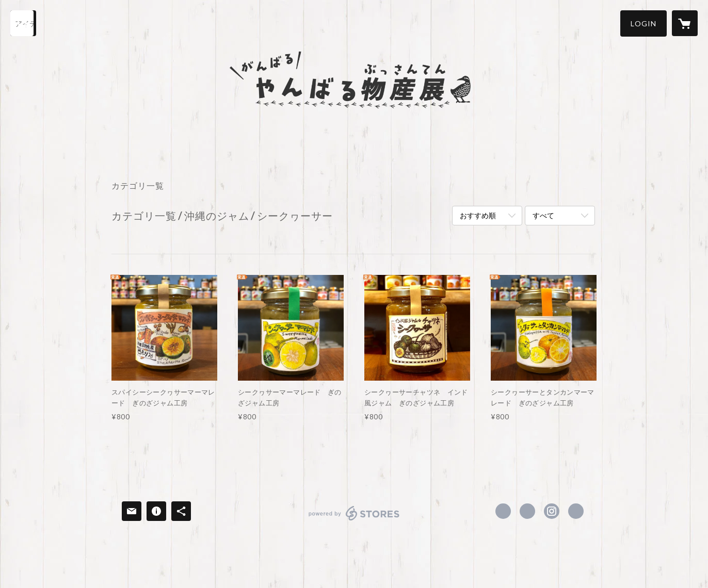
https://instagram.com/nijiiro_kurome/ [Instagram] (552, 511)
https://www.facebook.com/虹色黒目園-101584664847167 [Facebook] (503, 511)
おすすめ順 (478, 215)
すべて (543, 215)
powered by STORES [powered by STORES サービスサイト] (354, 520)
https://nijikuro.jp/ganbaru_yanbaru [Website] (576, 511)
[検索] (23, 23)
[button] (643, 23)
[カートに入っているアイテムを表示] (685, 23)
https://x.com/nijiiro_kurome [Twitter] (527, 511)
